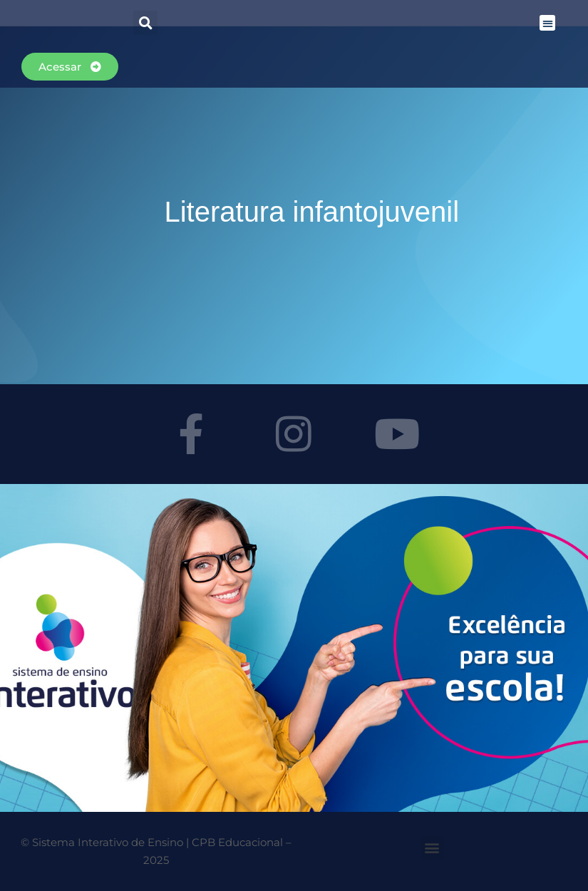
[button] (548, 23)
